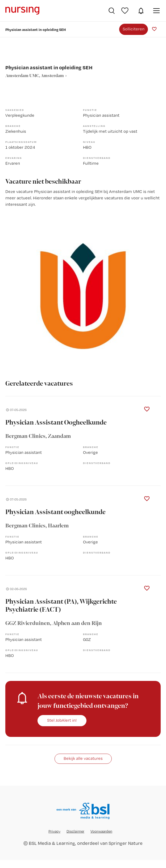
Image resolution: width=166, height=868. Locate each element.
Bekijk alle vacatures (83, 758)
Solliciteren (134, 29)
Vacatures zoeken (112, 11)
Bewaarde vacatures (126, 11)
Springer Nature (126, 843)
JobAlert (141, 11)
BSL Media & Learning (52, 843)
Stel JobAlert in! (62, 720)
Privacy (54, 831)
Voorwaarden (101, 831)
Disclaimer (75, 831)
